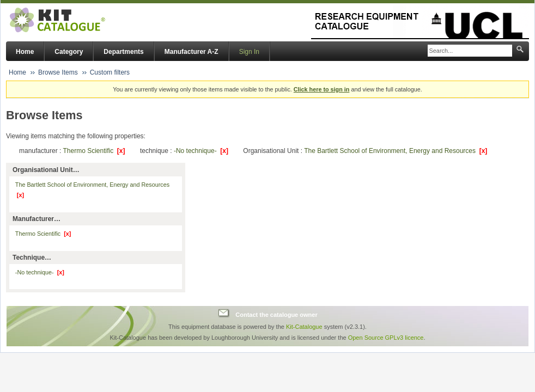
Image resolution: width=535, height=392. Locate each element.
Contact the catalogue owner (276, 315)
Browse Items (58, 72)
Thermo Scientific (94, 151)
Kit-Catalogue (304, 327)
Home (25, 52)
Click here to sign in (322, 89)
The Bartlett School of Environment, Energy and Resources (396, 151)
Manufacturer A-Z (191, 52)
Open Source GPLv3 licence (386, 338)
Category (69, 52)
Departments (123, 52)
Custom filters (110, 72)
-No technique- (201, 151)
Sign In (249, 52)
